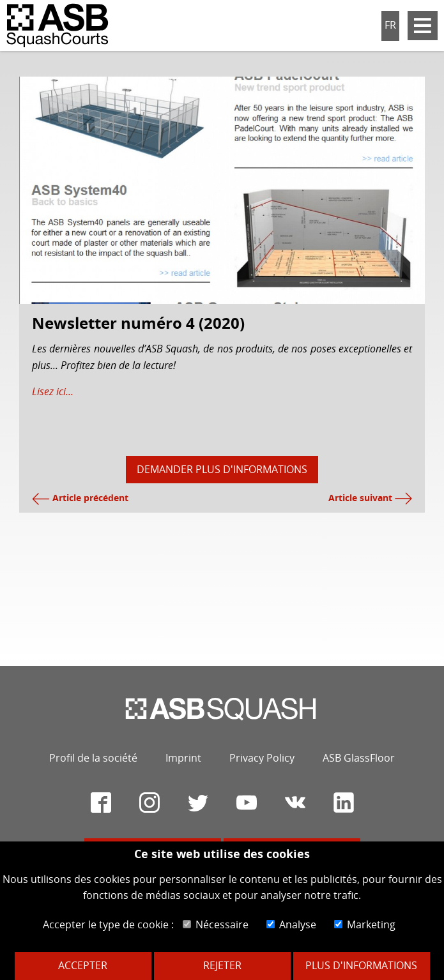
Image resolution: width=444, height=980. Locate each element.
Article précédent (80, 498)
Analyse (291, 924)
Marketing (365, 924)
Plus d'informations (361, 965)
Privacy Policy (262, 758)
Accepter (83, 965)
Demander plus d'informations (222, 469)
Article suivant (370, 498)
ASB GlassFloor (359, 758)
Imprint (183, 758)
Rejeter (222, 965)
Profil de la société (93, 758)
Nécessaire (216, 924)
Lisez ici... (53, 391)
